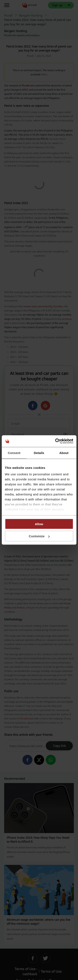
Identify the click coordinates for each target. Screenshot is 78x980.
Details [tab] (39, 453)
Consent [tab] (14, 453)
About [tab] (64, 453)
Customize (39, 536)
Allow (39, 524)
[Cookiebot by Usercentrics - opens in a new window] (56, 441)
